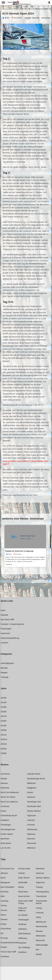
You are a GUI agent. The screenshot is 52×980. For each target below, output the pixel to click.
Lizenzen (4, 643)
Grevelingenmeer (8, 829)
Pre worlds (23, 915)
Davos (3, 811)
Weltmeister (41, 936)
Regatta (28, 18)
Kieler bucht (6, 843)
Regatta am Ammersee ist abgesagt (19, 551)
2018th (4, 721)
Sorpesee (31, 797)
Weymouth (32, 843)
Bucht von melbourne (10, 792)
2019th (4, 726)
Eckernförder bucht (9, 816)
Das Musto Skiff (7, 620)
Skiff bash (22, 929)
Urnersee (31, 825)
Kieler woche (24, 878)
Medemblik (23, 882)
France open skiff (8, 952)
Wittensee (31, 848)
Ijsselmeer (5, 839)
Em (2, 933)
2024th (4, 749)
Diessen (4, 919)
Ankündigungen (7, 663)
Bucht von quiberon (9, 802)
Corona (4, 910)
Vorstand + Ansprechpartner (12, 624)
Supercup (40, 873)
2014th (4, 702)
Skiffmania (23, 938)
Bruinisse (5, 892)
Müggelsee (32, 788)
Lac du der (5, 848)
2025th (4, 753)
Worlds (39, 954)
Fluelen (4, 947)
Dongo (3, 924)
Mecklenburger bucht (36, 779)
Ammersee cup (7, 869)
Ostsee (30, 792)
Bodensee (5, 788)
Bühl (3, 896)
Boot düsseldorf (7, 887)
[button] (48, 7)
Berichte (36, 18)
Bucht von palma (8, 797)
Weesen (39, 931)
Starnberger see (34, 802)
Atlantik (4, 779)
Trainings (5, 677)
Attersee (4, 783)
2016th (4, 712)
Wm (38, 950)
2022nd (4, 739)
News (3, 610)
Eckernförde (6, 929)
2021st (4, 735)
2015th (4, 707)
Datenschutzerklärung (10, 638)
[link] (25, 546)
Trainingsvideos (42, 892)
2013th (4, 698)
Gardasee (5, 820)
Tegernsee (31, 816)
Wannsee (31, 839)
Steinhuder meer (34, 806)
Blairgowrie (5, 882)
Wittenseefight (42, 945)
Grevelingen (6, 825)
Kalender (4, 615)
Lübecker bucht (34, 774)
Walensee (31, 834)
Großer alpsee (7, 834)
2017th (4, 716)
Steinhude (40, 869)
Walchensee (32, 829)
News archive (24, 896)
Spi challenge (24, 947)
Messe (21, 887)
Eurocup (4, 938)
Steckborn (22, 952)
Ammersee (46, 18)
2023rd (4, 744)
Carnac (4, 905)
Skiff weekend (24, 934)
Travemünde (41, 896)
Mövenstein (23, 892)
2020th (4, 730)
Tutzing (39, 908)
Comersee (5, 806)
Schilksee (22, 924)
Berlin (3, 878)
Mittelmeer (31, 783)
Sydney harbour (34, 811)
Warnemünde (42, 926)
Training (39, 887)
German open (24, 869)
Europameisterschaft (9, 943)
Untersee (31, 820)
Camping (4, 901)
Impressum (5, 633)
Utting (38, 917)
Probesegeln (6, 629)
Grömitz (22, 873)
